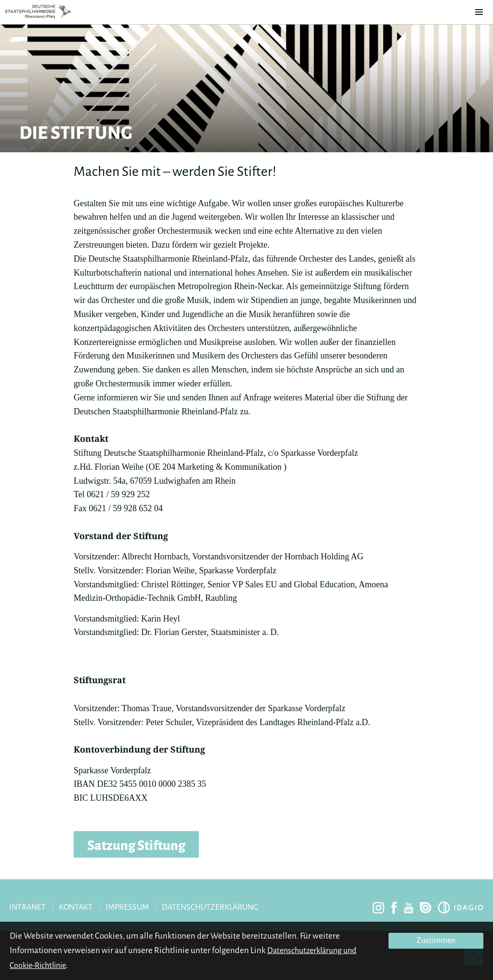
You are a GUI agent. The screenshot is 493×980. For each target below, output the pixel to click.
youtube (409, 908)
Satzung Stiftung (136, 846)
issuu (426, 908)
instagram (378, 908)
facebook (394, 908)
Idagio (461, 907)
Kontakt (76, 907)
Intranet (27, 907)
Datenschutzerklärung (210, 907)
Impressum (127, 907)
